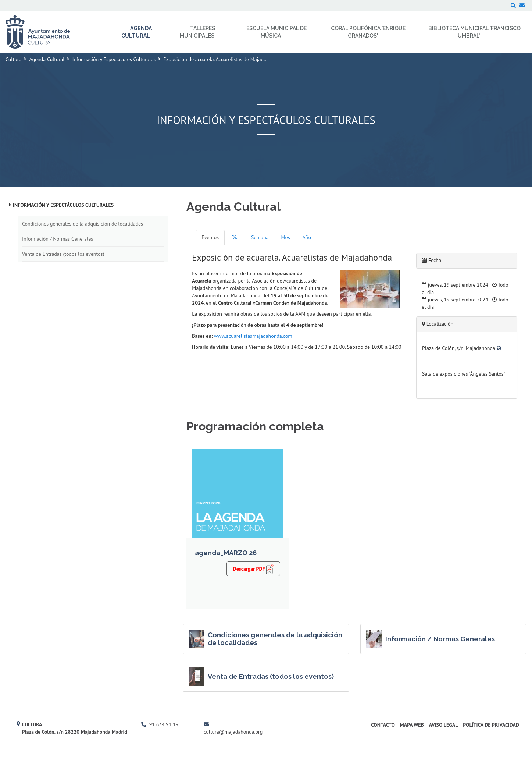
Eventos (210, 237)
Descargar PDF (253, 569)
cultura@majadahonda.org (233, 732)
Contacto (383, 725)
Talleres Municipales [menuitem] (197, 32)
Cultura (13, 59)
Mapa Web (412, 725)
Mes (286, 237)
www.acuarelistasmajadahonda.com (253, 336)
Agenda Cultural (47, 59)
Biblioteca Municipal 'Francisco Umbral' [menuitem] (474, 32)
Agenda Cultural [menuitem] (137, 32)
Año (307, 237)
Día (235, 237)
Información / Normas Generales (58, 239)
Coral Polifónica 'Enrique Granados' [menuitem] (368, 32)
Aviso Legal (444, 725)
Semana (260, 237)
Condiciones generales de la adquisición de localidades (83, 224)
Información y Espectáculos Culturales (114, 59)
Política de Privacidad (491, 725)
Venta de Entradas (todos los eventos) (63, 254)
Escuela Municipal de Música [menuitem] (276, 32)
